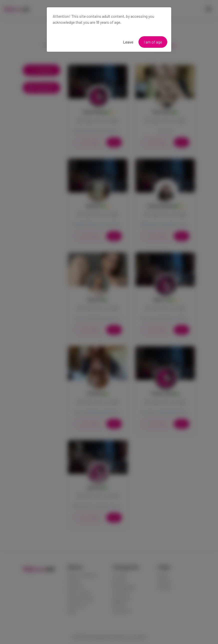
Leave (128, 42)
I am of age (153, 42)
